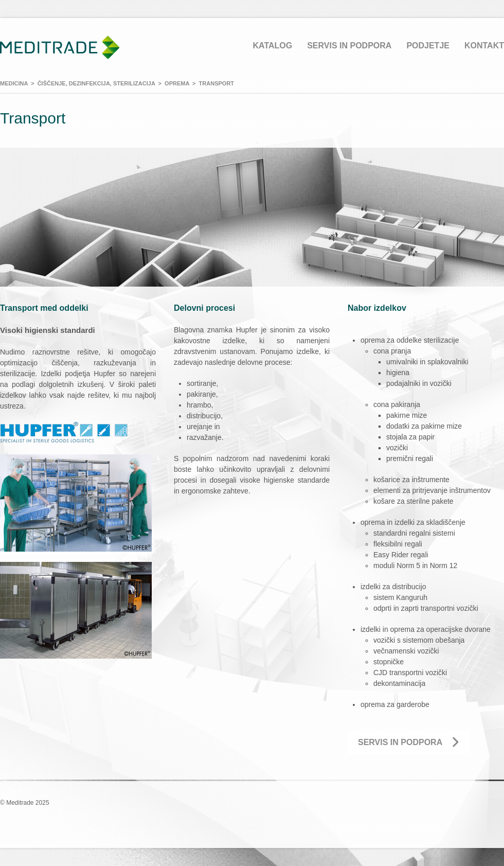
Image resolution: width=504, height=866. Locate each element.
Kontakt (484, 46)
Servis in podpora (349, 46)
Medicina (14, 83)
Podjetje (428, 46)
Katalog (272, 46)
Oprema (177, 83)
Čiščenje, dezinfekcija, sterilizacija (96, 83)
